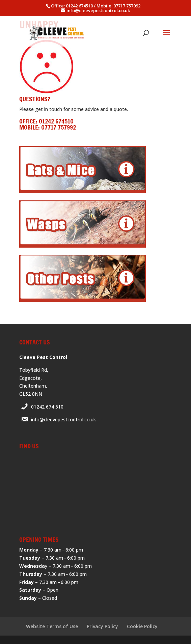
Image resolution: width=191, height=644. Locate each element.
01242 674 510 (47, 407)
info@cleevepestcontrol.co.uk (63, 419)
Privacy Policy (102, 626)
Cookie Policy (142, 626)
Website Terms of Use (52, 626)
